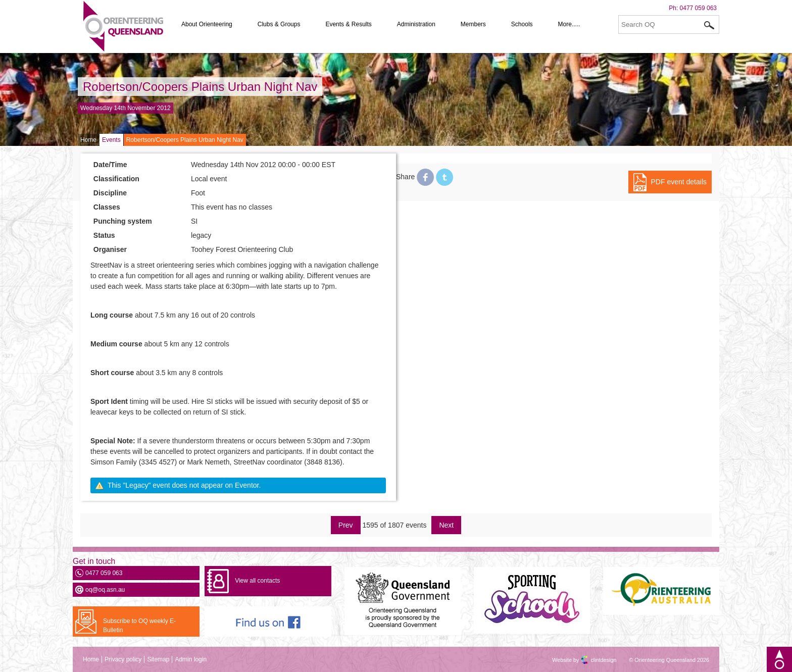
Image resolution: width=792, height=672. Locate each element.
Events (111, 140)
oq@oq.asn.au (105, 590)
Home (88, 140)
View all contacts (257, 581)
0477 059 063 (698, 8)
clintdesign (595, 660)
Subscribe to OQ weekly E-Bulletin (139, 626)
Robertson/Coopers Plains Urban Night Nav (200, 87)
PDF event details (679, 182)
